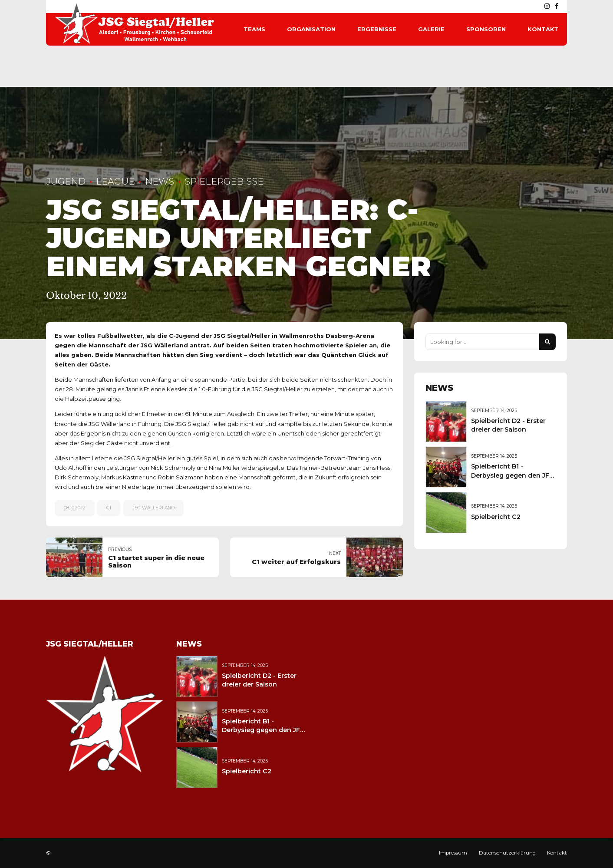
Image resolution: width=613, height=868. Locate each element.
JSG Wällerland (153, 508)
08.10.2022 (75, 508)
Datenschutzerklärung (507, 853)
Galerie (431, 29)
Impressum (453, 853)
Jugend (66, 181)
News (160, 181)
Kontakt (543, 29)
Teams (254, 29)
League (115, 181)
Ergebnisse (377, 29)
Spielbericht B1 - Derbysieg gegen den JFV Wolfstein (512, 475)
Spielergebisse (224, 181)
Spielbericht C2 (496, 517)
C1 (109, 508)
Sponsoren (486, 29)
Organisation (311, 29)
